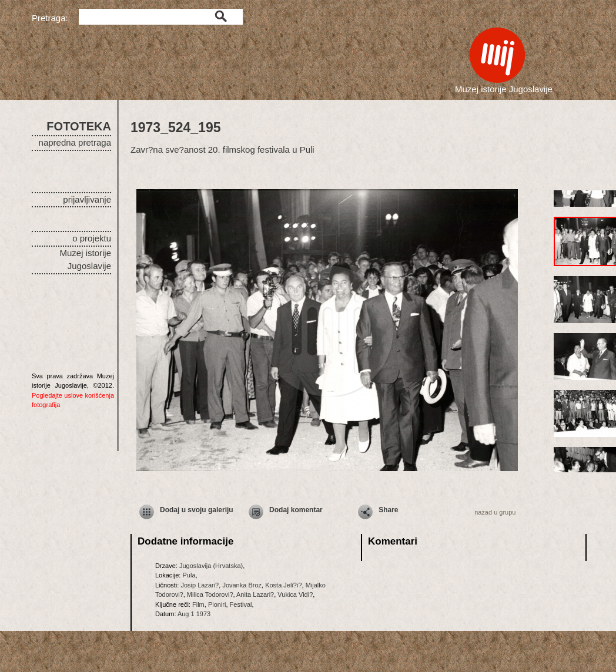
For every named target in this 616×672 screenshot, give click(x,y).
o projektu (92, 238)
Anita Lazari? (255, 594)
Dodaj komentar (296, 510)
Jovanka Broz (242, 585)
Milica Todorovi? (210, 594)
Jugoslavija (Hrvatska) (211, 566)
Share (388, 510)
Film (198, 604)
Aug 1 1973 (194, 614)
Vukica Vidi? (295, 594)
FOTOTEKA (79, 126)
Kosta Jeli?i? (283, 585)
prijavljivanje (87, 199)
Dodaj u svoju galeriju (197, 510)
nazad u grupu (495, 512)
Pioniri (217, 604)
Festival (241, 604)
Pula (189, 575)
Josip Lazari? (200, 585)
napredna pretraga (75, 142)
